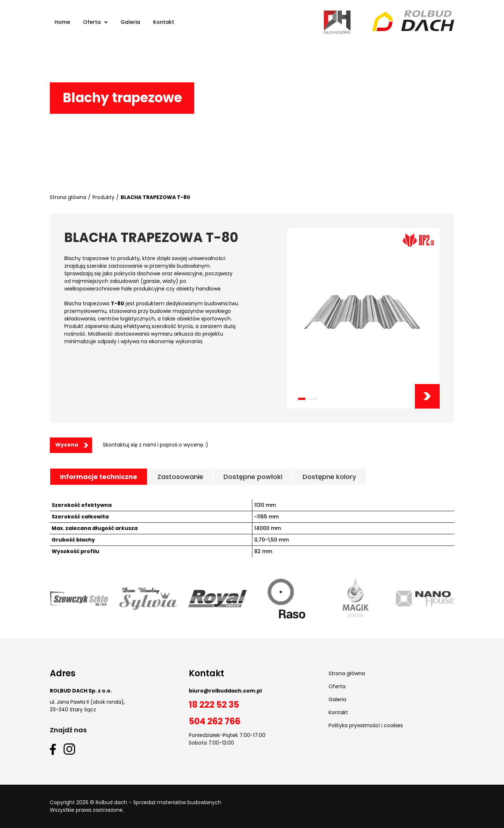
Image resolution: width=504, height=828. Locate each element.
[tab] (99, 477)
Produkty (103, 197)
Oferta (337, 686)
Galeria (337, 699)
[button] (302, 399)
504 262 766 (215, 721)
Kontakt (338, 712)
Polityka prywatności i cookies (366, 725)
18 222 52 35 (214, 705)
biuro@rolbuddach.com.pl (225, 691)
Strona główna (68, 197)
